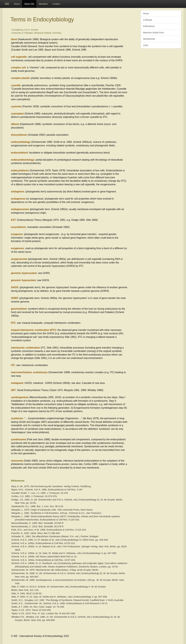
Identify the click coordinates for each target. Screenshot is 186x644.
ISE (7, 4)
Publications (149, 26)
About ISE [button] (29, 4)
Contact (56, 4)
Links (146, 45)
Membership (149, 39)
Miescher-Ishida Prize (154, 33)
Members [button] (43, 4)
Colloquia (148, 20)
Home (17, 4)
